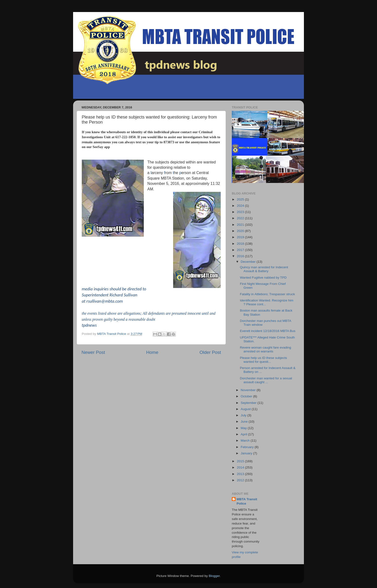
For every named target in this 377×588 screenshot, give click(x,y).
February (248, 447)
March (246, 441)
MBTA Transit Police (247, 501)
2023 (241, 212)
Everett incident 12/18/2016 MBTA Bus (268, 331)
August (246, 409)
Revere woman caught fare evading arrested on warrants (266, 349)
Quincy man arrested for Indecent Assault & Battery (264, 269)
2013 (241, 474)
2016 (241, 256)
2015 (241, 461)
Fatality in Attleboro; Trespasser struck (267, 294)
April (244, 434)
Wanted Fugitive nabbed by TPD (263, 278)
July (244, 415)
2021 (241, 225)
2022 (241, 218)
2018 (241, 244)
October (247, 396)
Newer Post (93, 352)
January (247, 453)
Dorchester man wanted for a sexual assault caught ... (266, 380)
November (249, 390)
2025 (241, 199)
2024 (241, 206)
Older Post (210, 352)
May (244, 428)
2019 (241, 237)
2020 (241, 231)
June (245, 422)
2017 (241, 250)
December (249, 262)
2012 (241, 480)
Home (152, 352)
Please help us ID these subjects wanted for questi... (264, 360)
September (249, 403)
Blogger (214, 576)
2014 (241, 467)
